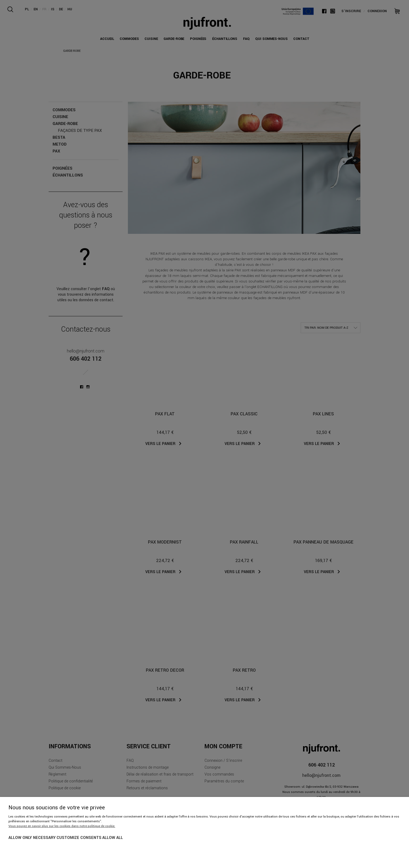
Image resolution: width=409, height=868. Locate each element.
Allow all (113, 838)
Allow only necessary (32, 838)
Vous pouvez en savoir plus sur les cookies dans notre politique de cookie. (62, 826)
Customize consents (79, 838)
